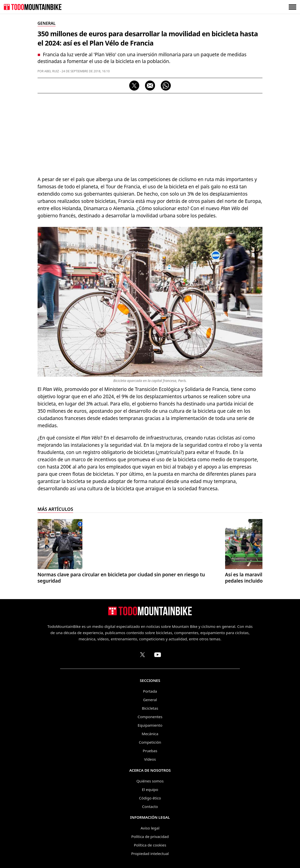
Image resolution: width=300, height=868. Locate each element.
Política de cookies (150, 845)
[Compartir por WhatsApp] (166, 86)
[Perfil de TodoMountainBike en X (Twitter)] (142, 655)
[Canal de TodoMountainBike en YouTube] (158, 655)
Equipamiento (150, 725)
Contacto (150, 806)
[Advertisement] (150, 133)
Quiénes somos (150, 781)
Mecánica (150, 734)
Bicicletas (150, 708)
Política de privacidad (150, 836)
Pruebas (150, 751)
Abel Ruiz (52, 71)
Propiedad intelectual (150, 853)
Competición (150, 742)
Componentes (150, 717)
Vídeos (150, 759)
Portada (150, 691)
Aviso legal (150, 828)
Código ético (150, 798)
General (150, 700)
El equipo (150, 789)
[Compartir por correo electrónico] (150, 86)
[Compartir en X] (134, 86)
